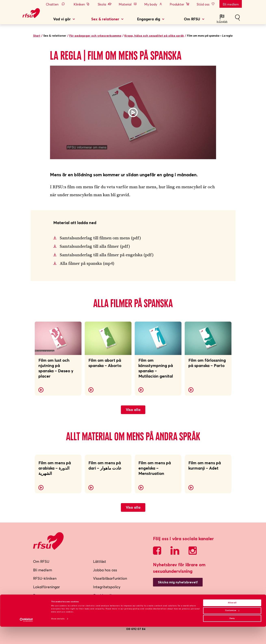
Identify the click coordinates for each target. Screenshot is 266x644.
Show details (58, 636)
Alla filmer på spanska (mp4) (87, 264)
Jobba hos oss (105, 570)
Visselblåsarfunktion (110, 578)
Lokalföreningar (47, 587)
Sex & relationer (105, 19)
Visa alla (133, 410)
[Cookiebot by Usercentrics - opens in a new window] (26, 637)
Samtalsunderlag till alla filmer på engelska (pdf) (107, 255)
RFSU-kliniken (45, 578)
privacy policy (132, 626)
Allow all (232, 620)
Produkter (180, 4)
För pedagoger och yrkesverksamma (95, 36)
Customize (232, 628)
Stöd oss (206, 4)
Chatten (56, 4)
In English (222, 21)
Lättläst (100, 561)
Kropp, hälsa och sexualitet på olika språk (154, 36)
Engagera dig (149, 19)
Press (38, 595)
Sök (237, 19)
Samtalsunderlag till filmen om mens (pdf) (100, 238)
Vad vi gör (62, 19)
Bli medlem (231, 4)
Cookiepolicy (104, 595)
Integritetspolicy (107, 587)
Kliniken (82, 4)
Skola (105, 4)
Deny (232, 636)
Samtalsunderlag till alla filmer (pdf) (95, 246)
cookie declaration (156, 626)
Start (37, 36)
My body (153, 4)
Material (128, 4)
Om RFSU (192, 19)
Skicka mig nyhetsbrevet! (178, 582)
